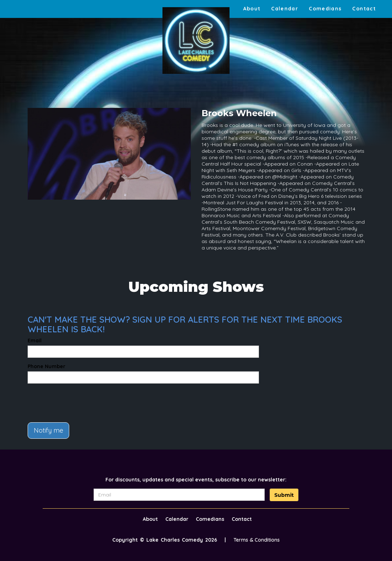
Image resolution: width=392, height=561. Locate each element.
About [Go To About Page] (252, 9)
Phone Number (46, 366)
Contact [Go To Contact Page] (364, 9)
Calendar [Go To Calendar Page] (285, 9)
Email (35, 341)
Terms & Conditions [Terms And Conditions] (257, 540)
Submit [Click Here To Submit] (284, 495)
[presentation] (82, 403)
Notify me (48, 430)
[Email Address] (179, 495)
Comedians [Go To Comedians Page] (325, 9)
